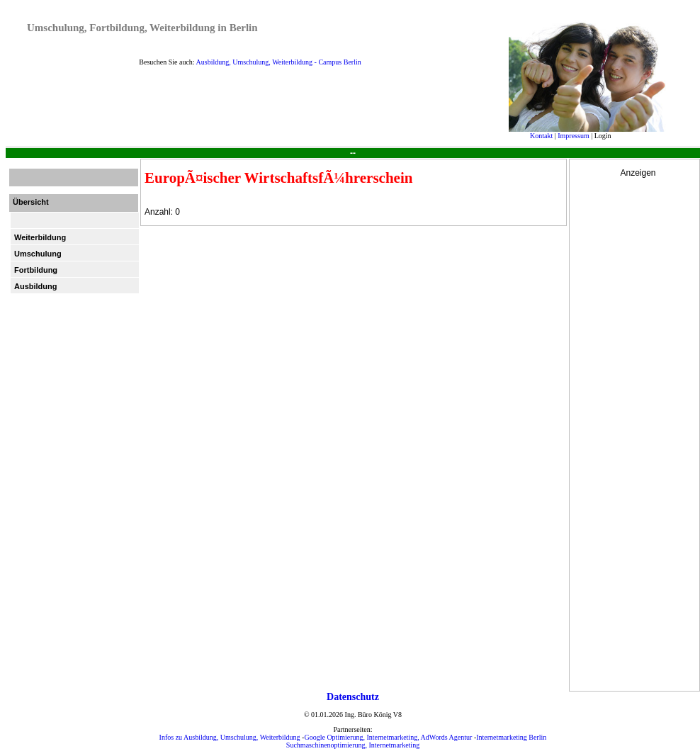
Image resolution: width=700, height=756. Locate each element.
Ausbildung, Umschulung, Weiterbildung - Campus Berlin (279, 62)
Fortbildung (36, 270)
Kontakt (541, 136)
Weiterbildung (40, 237)
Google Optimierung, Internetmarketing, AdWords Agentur (388, 737)
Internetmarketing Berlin (511, 737)
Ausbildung (36, 286)
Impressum (573, 136)
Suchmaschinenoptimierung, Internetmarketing (353, 745)
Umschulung (38, 254)
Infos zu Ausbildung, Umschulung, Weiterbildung (230, 737)
